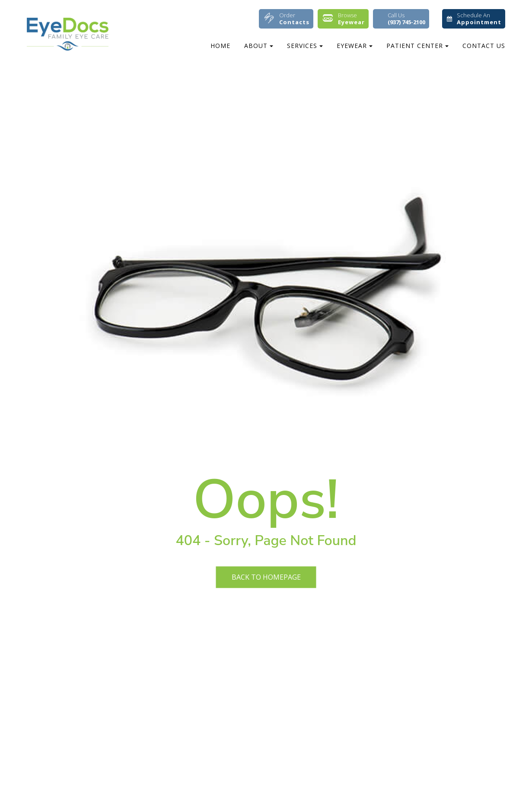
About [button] (259, 46)
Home (220, 46)
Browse (351, 19)
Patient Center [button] (417, 46)
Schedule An (479, 19)
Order (294, 19)
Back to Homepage (266, 577)
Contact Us (484, 46)
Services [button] (305, 46)
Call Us (406, 19)
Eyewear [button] (355, 46)
